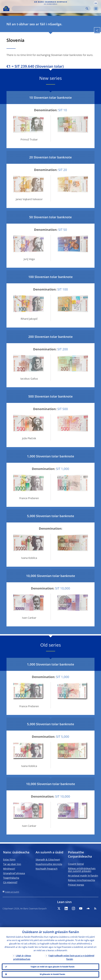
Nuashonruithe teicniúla (49, 864)
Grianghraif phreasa (14, 873)
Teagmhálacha (11, 878)
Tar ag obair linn (12, 864)
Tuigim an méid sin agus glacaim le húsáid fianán (53, 967)
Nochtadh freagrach (47, 869)
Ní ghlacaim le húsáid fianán (52, 974)
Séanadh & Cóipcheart (48, 860)
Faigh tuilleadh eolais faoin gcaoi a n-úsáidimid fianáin (71, 957)
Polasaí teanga (76, 885)
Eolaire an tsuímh (12, 892)
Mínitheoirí (9, 869)
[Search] (49, 9)
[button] (96, 3)
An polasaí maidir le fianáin (83, 876)
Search (87, 9)
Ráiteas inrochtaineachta (82, 880)
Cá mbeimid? (10, 882)
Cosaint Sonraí (76, 864)
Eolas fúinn (9, 860)
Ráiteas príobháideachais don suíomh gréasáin (82, 870)
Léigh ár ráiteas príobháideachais (22, 957)
